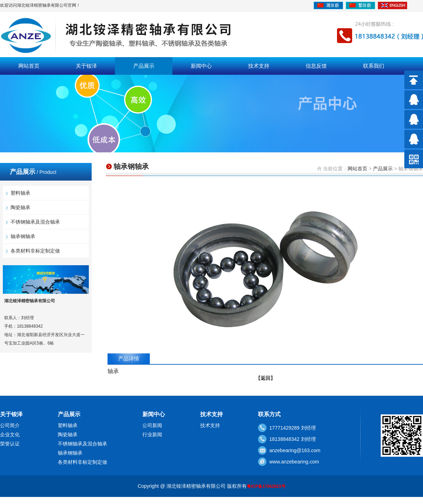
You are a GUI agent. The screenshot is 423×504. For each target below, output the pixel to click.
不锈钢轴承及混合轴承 (35, 222)
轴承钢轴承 (23, 236)
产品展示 (144, 66)
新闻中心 (201, 66)
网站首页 (29, 66)
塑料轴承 (20, 193)
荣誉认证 (10, 444)
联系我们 (374, 66)
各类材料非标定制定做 (35, 251)
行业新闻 (152, 435)
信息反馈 (316, 66)
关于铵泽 (86, 66)
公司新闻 (152, 425)
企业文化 (10, 435)
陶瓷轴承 (20, 207)
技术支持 (259, 66)
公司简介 (10, 425)
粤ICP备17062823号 (266, 486)
